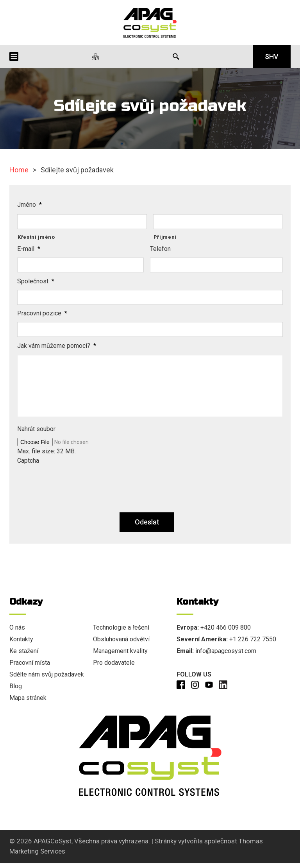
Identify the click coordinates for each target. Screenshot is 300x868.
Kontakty (21, 639)
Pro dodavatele (114, 663)
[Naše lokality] (96, 56)
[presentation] (77, 485)
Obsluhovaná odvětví (121, 639)
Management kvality (120, 651)
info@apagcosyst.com (226, 651)
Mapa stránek (28, 698)
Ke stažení (24, 651)
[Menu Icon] (14, 56)
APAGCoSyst (53, 841)
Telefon (160, 249)
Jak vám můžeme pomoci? (57, 346)
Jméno (29, 205)
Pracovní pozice (42, 313)
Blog (16, 686)
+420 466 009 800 (226, 627)
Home (19, 170)
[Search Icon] (176, 56)
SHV (272, 56)
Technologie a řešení (121, 627)
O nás (17, 627)
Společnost (36, 281)
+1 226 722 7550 (253, 639)
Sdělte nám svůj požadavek (47, 674)
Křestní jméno (36, 237)
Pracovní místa (30, 663)
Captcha (28, 461)
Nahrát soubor (36, 429)
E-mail (29, 249)
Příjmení (165, 237)
